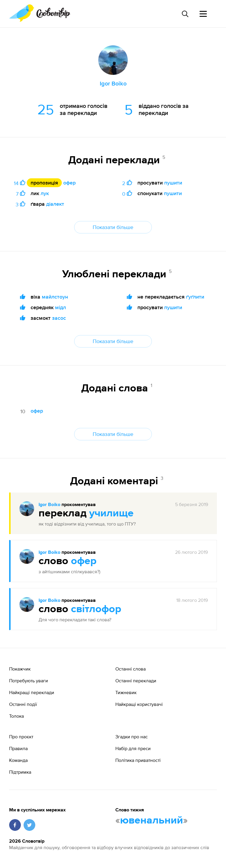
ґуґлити (195, 297)
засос (59, 318)
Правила (18, 748)
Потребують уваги (29, 681)
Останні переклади (136, 681)
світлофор (96, 609)
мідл (60, 307)
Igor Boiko (49, 505)
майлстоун (55, 297)
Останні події (23, 704)
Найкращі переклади (32, 692)
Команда (18, 760)
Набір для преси (133, 748)
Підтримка (20, 772)
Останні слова (131, 669)
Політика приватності (138, 760)
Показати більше (113, 227)
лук (45, 193)
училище (111, 513)
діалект (55, 204)
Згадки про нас (132, 737)
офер (69, 183)
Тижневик (126, 692)
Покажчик (20, 669)
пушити (173, 183)
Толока (16, 716)
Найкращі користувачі (139, 704)
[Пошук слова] (185, 14)
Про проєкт (21, 737)
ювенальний (152, 821)
